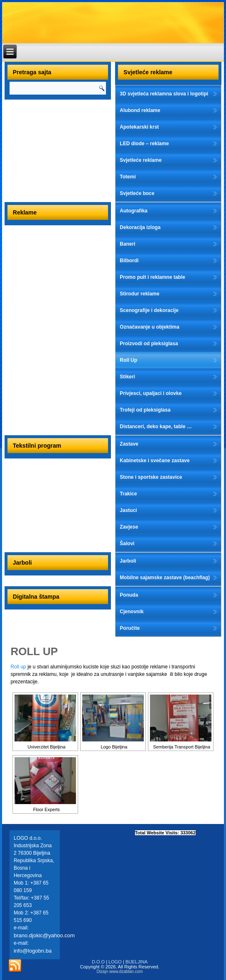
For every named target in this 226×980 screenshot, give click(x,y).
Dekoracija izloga (140, 227)
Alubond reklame (140, 110)
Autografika (134, 211)
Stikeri (127, 377)
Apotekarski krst (139, 127)
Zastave (129, 444)
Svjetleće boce (137, 193)
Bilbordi (129, 261)
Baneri (127, 244)
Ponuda (129, 595)
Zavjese (129, 527)
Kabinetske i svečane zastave (155, 461)
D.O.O (98, 962)
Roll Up (128, 360)
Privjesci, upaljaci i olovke (151, 393)
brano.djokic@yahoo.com (44, 935)
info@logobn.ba (33, 951)
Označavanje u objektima (149, 327)
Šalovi (127, 544)
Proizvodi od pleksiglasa (149, 344)
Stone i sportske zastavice (151, 477)
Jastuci (128, 510)
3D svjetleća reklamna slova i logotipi (164, 94)
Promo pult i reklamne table (152, 277)
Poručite (130, 628)
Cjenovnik (131, 612)
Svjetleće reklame (141, 160)
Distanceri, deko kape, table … (156, 427)
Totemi (128, 177)
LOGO (115, 962)
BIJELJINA (136, 962)
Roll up (18, 667)
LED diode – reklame (144, 144)
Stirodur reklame (139, 294)
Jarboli (128, 561)
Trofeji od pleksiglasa (145, 410)
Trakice (128, 494)
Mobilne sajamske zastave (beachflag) (165, 578)
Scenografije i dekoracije (149, 310)
